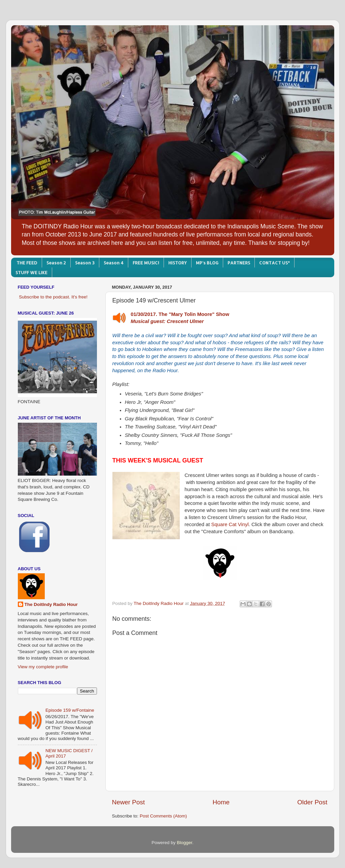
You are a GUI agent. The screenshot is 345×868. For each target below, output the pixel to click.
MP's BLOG (207, 263)
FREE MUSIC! (146, 263)
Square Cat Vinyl (230, 524)
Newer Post (129, 802)
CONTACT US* (274, 263)
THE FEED (27, 263)
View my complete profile (43, 667)
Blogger (184, 843)
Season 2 (56, 263)
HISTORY (178, 263)
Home (221, 802)
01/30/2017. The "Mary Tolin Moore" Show (180, 314)
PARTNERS (239, 263)
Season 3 (85, 263)
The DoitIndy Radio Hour (51, 604)
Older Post (312, 802)
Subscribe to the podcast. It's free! (53, 297)
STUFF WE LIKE (31, 272)
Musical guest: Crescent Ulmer (167, 321)
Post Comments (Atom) (163, 816)
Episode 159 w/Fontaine (70, 710)
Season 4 (114, 263)
